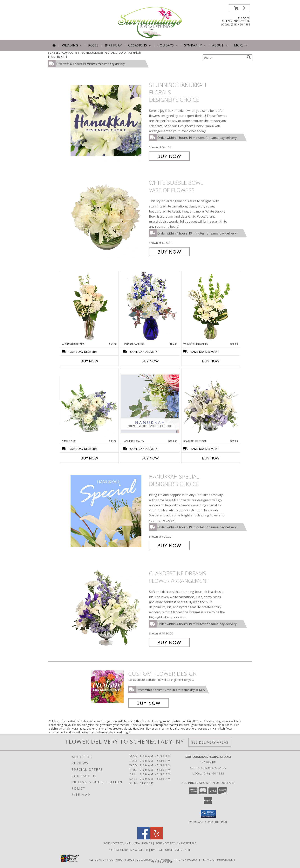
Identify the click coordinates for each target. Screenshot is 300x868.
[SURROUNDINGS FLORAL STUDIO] (150, 22)
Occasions (140, 45)
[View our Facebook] (143, 838)
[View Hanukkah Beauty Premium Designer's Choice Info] (150, 404)
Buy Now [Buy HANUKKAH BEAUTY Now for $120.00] (150, 458)
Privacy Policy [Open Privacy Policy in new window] (186, 859)
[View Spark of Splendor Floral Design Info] (211, 404)
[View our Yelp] (157, 838)
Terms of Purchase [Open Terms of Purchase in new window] (217, 859)
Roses (93, 45)
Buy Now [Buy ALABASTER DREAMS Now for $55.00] (89, 361)
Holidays (168, 45)
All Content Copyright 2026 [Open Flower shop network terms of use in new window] (112, 859)
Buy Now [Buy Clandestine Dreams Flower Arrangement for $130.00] (169, 642)
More (241, 45)
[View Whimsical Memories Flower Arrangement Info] (211, 307)
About (220, 45)
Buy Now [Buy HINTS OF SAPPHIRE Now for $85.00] (150, 361)
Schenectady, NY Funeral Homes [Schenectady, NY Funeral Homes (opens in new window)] (128, 843)
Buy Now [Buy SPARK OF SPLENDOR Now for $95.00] (211, 458)
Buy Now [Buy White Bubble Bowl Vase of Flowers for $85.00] (169, 252)
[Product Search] (224, 57)
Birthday (113, 45)
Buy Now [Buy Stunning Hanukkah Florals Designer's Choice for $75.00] (169, 156)
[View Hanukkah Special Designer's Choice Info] (109, 511)
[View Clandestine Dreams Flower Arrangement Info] (109, 608)
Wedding (72, 45)
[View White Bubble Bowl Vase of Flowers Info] (109, 217)
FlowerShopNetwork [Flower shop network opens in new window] (153, 859)
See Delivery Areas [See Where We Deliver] (210, 742)
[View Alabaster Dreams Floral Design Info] (89, 307)
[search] (249, 57)
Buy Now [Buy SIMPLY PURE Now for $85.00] (89, 458)
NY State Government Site (171, 850)
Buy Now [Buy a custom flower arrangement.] (149, 703)
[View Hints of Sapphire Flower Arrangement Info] (150, 307)
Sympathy (195, 45)
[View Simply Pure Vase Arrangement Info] (89, 404)
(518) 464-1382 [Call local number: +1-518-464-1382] (240, 24)
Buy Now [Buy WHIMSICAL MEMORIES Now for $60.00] (211, 361)
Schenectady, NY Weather (128, 850)
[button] (240, 8)
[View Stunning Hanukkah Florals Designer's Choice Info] (109, 120)
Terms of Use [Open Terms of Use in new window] (162, 862)
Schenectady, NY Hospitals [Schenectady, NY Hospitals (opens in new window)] (176, 843)
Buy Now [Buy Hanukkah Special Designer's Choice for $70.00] (169, 546)
